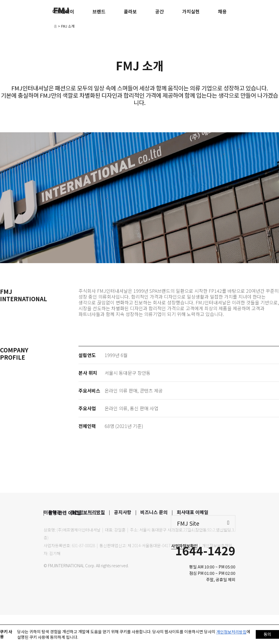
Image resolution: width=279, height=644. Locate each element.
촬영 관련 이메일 (65, 513)
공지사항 (123, 512)
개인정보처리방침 (87, 512)
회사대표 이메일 (193, 512)
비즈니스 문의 (154, 512)
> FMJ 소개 (66, 26)
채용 (222, 11)
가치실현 (191, 11)
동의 (267, 634)
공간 (160, 11)
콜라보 (130, 11)
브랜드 (99, 11)
